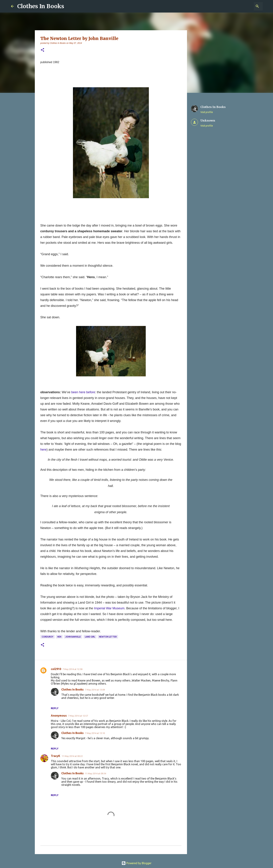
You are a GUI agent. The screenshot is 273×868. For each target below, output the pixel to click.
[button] (42, 50)
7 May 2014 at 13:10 (95, 733)
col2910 (56, 669)
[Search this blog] (244, 6)
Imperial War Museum (109, 608)
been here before (83, 392)
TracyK (56, 756)
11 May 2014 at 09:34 (95, 773)
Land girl (90, 637)
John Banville (73, 637)
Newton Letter (108, 637)
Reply (55, 708)
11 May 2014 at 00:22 (72, 756)
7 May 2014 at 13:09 (95, 690)
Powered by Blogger (136, 863)
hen (59, 637)
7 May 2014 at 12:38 (72, 669)
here (44, 450)
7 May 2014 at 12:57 (78, 716)
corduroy (48, 637)
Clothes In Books (41, 6)
